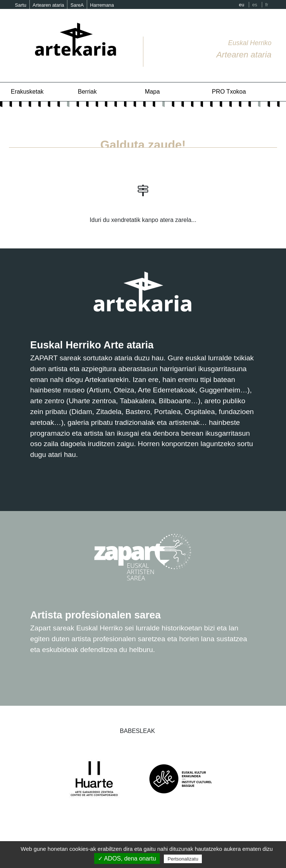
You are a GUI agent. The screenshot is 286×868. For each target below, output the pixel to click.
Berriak (87, 92)
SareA (77, 5)
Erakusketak (27, 92)
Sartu (21, 5)
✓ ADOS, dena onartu (127, 858)
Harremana (102, 5)
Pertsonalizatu (183, 859)
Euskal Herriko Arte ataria (92, 345)
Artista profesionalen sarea (96, 615)
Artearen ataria (49, 5)
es (255, 5)
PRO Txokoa (229, 92)
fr (267, 5)
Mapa (152, 92)
